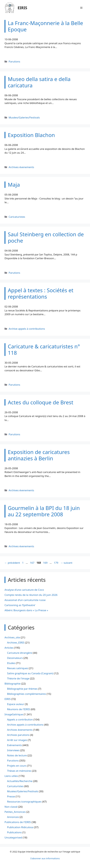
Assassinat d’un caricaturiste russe (25, 600)
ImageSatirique (14, 714)
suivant (66, 563)
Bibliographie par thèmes (22, 689)
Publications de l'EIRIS (18, 822)
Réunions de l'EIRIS (19, 709)
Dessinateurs (15, 658)
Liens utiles (11, 776)
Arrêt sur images (17, 740)
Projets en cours (17, 766)
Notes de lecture (17, 755)
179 (56, 563)
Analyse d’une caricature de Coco (24, 590)
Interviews (13, 750)
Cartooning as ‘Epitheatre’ (20, 605)
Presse (11, 796)
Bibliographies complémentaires (26, 694)
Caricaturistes (17, 217)
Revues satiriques (18, 668)
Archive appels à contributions (27, 329)
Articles (9, 648)
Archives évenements (21, 167)
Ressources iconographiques (24, 802)
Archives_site (12, 637)
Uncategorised (13, 837)
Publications (14, 832)
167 (32, 563)
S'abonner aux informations (45, 858)
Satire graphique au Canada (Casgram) (30, 673)
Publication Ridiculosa (20, 827)
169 (46, 563)
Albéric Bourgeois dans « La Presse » (26, 610)
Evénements (14, 745)
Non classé (11, 807)
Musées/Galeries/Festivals (24, 117)
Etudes (11, 663)
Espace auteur (16, 704)
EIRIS (22, 8)
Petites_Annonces (15, 812)
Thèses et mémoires (19, 771)
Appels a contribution (20, 719)
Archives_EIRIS (16, 643)
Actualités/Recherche (20, 781)
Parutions (14, 61)
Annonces (13, 817)
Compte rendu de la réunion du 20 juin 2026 (31, 595)
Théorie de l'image (18, 678)
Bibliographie (13, 684)
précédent (12, 563)
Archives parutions (18, 735)
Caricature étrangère (19, 653)
